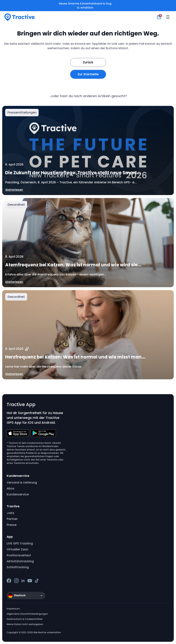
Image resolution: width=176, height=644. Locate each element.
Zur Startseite (88, 74)
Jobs (10, 513)
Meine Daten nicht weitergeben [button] (25, 624)
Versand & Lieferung (22, 482)
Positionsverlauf (19, 555)
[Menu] (168, 17)
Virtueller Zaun (17, 549)
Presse (12, 525)
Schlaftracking (18, 567)
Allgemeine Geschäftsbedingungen (27, 614)
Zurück (88, 62)
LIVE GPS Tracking (20, 543)
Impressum (13, 609)
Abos (11, 488)
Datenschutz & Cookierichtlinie (25, 619)
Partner (12, 519)
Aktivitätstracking (20, 561)
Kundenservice (18, 494)
